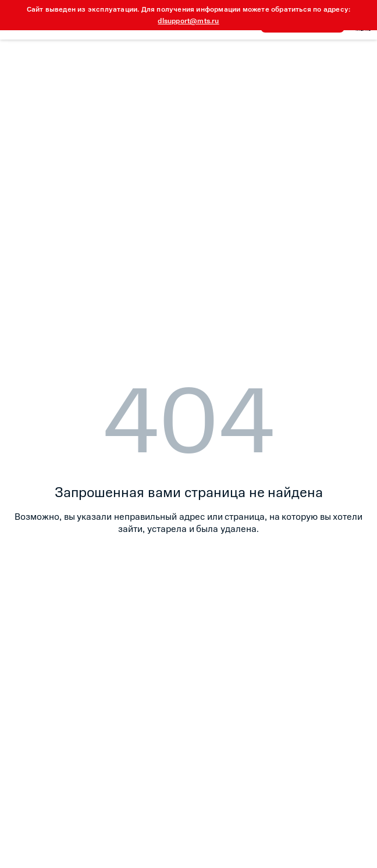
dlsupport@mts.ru (188, 21)
